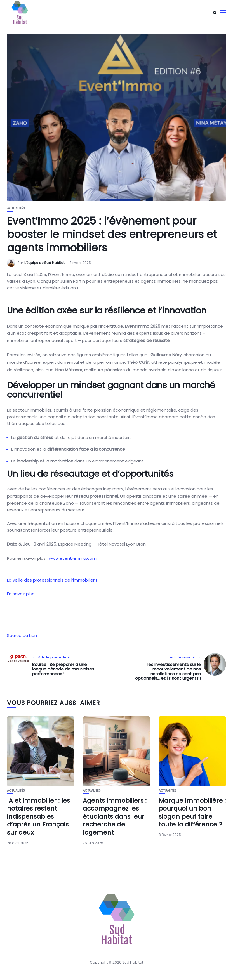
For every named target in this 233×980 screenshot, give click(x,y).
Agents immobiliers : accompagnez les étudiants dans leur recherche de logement (115, 817)
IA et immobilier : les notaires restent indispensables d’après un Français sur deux (38, 817)
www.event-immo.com (73, 558)
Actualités (16, 208)
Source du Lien (22, 635)
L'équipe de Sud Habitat (44, 263)
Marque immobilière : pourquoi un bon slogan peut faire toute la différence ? (192, 813)
